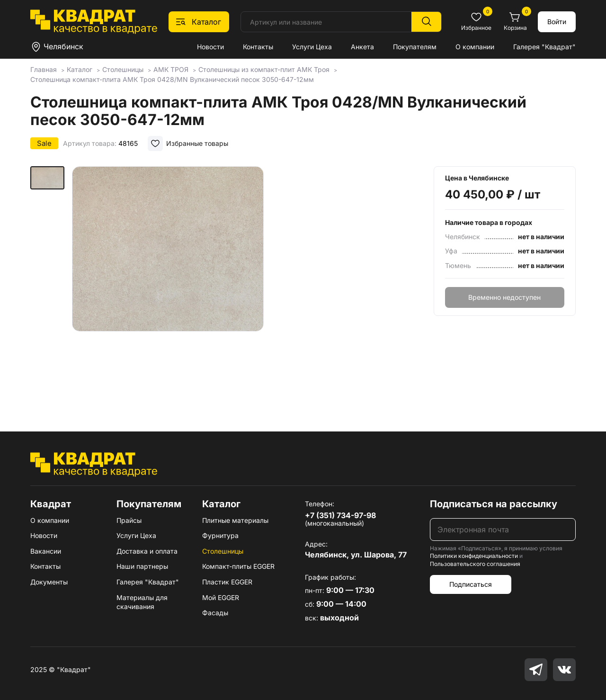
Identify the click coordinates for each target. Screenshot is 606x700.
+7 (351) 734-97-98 (340, 515)
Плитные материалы (235, 520)
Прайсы (129, 520)
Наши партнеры (142, 566)
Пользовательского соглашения (475, 564)
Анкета (362, 47)
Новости (210, 47)
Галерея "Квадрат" (544, 47)
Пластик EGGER (227, 582)
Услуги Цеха (312, 47)
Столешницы (223, 551)
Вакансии (46, 551)
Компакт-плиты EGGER (238, 566)
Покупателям (415, 47)
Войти (557, 22)
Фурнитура (220, 535)
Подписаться (471, 584)
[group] (168, 285)
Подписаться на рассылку (494, 504)
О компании (475, 47)
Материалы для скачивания (142, 602)
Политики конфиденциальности (474, 556)
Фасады (215, 613)
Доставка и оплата (147, 551)
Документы (49, 582)
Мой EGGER (221, 597)
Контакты (258, 47)
